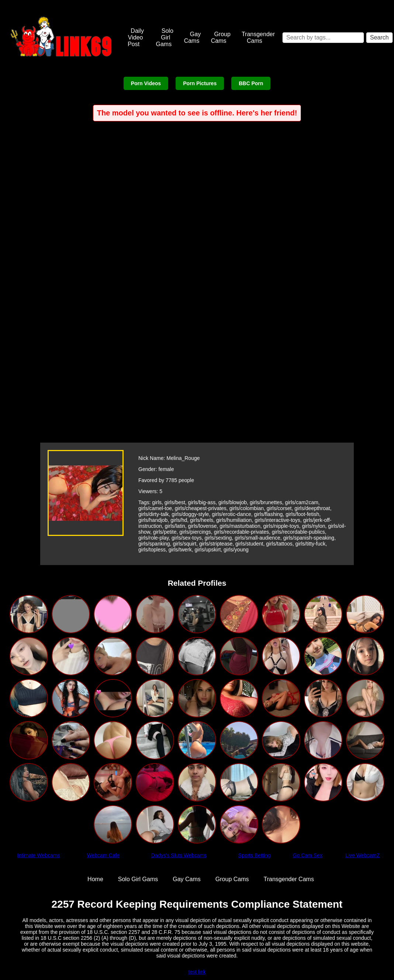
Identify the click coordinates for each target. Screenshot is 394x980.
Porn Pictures (200, 83)
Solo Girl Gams (164, 37)
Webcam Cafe (103, 855)
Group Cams (221, 37)
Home (95, 879)
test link (197, 972)
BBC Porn (251, 83)
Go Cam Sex (308, 855)
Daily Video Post (136, 37)
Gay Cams (193, 37)
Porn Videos (146, 83)
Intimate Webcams (39, 855)
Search (379, 37)
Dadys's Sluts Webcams (179, 855)
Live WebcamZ (362, 855)
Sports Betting (255, 855)
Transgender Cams (258, 37)
